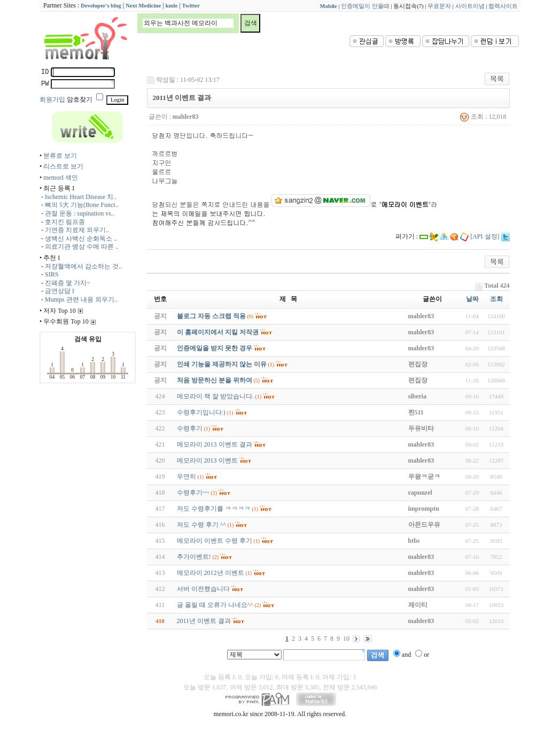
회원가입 (52, 99)
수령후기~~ (193, 493)
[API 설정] (485, 236)
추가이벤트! (194, 557)
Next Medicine (143, 6)
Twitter (191, 6)
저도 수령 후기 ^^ (201, 525)
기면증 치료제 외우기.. (77, 230)
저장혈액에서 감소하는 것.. (83, 266)
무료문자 (439, 6)
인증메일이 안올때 (365, 6)
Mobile (329, 6)
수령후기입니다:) (201, 412)
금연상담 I (60, 291)
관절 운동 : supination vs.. (80, 213)
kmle (172, 6)
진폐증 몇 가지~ (68, 283)
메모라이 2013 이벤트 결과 (215, 444)
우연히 (186, 477)
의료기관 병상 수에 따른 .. (82, 247)
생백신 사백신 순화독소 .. (81, 239)
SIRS (52, 274)
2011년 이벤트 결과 (204, 621)
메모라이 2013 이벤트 (207, 460)
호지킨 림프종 (65, 222)
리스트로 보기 (63, 166)
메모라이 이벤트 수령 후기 (215, 541)
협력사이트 (503, 6)
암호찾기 (80, 99)
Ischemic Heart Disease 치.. (81, 197)
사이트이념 (470, 6)
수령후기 (190, 428)
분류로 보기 (60, 156)
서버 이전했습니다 (203, 589)
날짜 (472, 299)
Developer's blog (101, 6)
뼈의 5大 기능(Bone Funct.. (82, 205)
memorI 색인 (61, 178)
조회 (496, 299)
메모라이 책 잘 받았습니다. (215, 396)
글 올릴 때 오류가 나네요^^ (215, 605)
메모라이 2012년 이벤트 (211, 573)
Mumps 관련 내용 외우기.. (81, 299)
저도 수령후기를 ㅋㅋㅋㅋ (214, 509)
